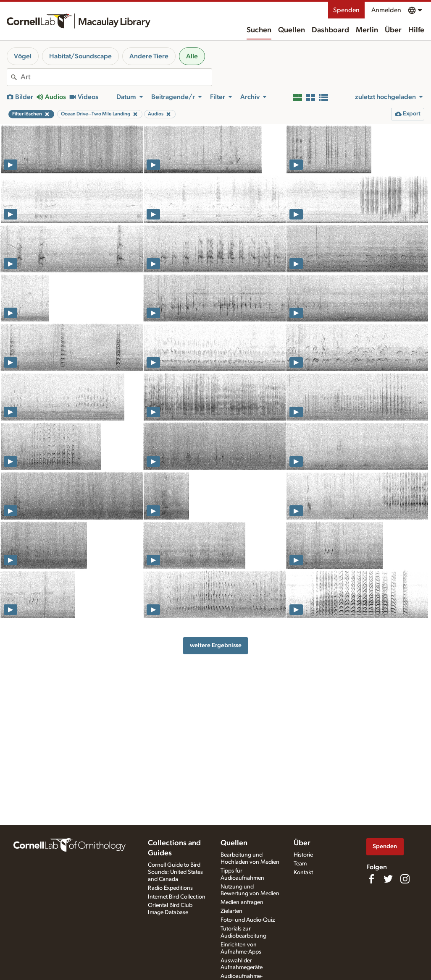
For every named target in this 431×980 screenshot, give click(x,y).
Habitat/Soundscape (80, 56)
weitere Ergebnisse (216, 645)
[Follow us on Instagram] (405, 879)
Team (300, 864)
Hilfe (416, 30)
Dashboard (330, 30)
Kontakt (303, 873)
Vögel (23, 56)
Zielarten (231, 911)
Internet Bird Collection (177, 897)
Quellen (292, 30)
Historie (303, 855)
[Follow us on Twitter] (388, 879)
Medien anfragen (242, 902)
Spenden (346, 10)
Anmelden (386, 10)
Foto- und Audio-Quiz (248, 920)
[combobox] (116, 77)
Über (393, 30)
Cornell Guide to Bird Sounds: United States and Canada (175, 872)
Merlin (367, 30)
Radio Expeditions (170, 888)
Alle (192, 56)
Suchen (259, 30)
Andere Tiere (149, 56)
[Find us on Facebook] (371, 879)
